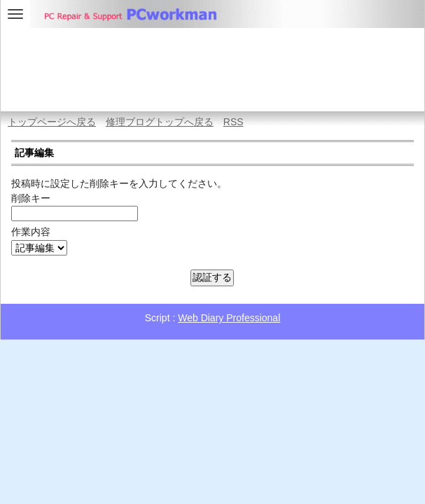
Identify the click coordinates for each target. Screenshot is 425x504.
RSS (234, 122)
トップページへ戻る (52, 122)
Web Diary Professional (229, 318)
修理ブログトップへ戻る (160, 122)
